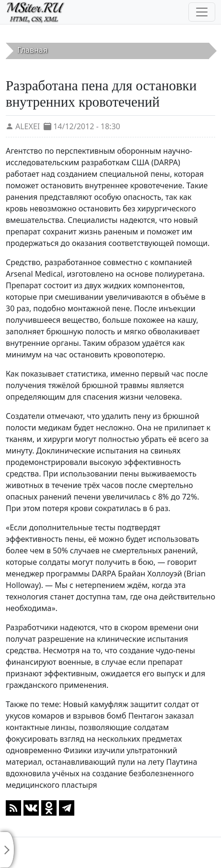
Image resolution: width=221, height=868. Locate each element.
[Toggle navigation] (202, 12)
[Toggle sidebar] (7, 850)
